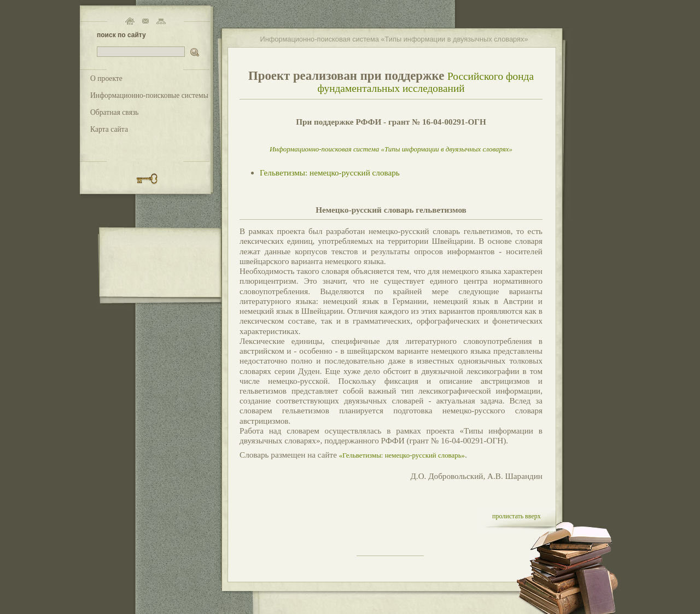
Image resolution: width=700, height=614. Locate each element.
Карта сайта (109, 129)
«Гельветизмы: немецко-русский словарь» (402, 455)
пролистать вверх (517, 516)
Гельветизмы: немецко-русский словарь (330, 172)
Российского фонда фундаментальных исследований (425, 82)
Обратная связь (115, 112)
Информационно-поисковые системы (149, 95)
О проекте (106, 78)
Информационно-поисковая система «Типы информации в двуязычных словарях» (391, 149)
